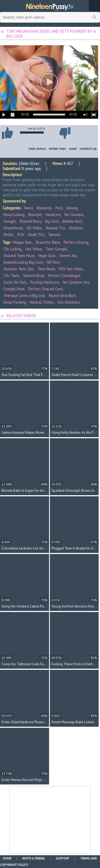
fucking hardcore (45, 282)
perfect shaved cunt (46, 289)
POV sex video (71, 269)
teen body (46, 269)
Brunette (44, 208)
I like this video (7, 133)
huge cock (47, 256)
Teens (28, 208)
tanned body (34, 276)
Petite (9, 235)
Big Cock (52, 221)
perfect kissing (76, 242)
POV (21, 235)
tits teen (11, 276)
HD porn (53, 262)
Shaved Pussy (30, 221)
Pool (59, 208)
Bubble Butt (73, 221)
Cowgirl (10, 221)
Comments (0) (88, 149)
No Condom (74, 215)
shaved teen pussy (19, 256)
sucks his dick (15, 282)
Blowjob (35, 215)
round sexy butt (62, 295)
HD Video (34, 228)
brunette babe (48, 242)
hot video (34, 249)
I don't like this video (65, 133)
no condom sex (76, 282)
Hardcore (53, 215)
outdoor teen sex (19, 269)
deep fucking (15, 302)
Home (7, 858)
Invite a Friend (33, 858)
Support (63, 858)
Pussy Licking (14, 215)
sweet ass (68, 256)
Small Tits (36, 235)
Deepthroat (13, 228)
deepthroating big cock (23, 262)
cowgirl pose (14, 289)
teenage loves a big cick (24, 295)
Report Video (57, 149)
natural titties (42, 302)
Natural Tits (55, 228)
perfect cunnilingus (64, 276)
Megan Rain (22, 242)
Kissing (72, 208)
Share (73, 149)
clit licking (13, 249)
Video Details (37, 149)
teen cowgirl (56, 249)
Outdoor (76, 228)
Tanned (54, 235)
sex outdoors (69, 302)
